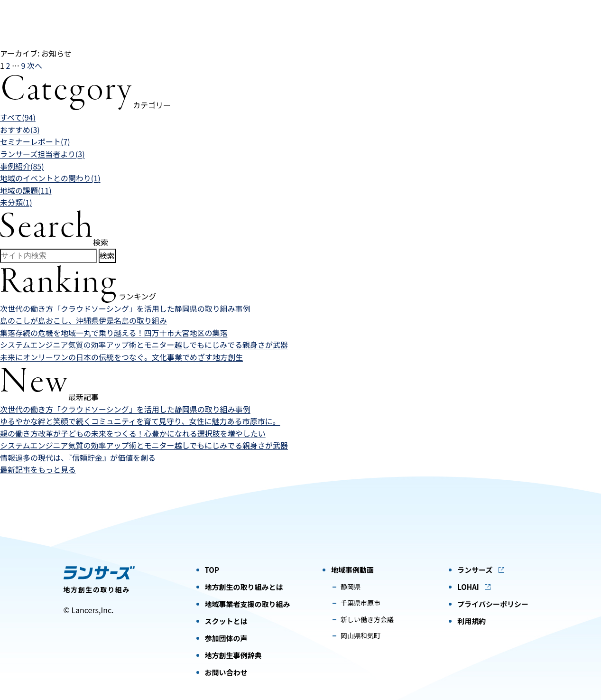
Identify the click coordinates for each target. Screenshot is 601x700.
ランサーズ (475, 570)
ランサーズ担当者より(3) (42, 154)
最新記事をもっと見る (38, 469)
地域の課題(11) (26, 190)
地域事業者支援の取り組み (248, 604)
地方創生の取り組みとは (244, 587)
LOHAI (468, 587)
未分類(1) (16, 202)
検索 (107, 255)
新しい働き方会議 (367, 619)
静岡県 (351, 587)
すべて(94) (18, 117)
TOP (212, 570)
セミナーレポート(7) (35, 141)
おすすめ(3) (20, 130)
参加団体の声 (226, 638)
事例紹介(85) (22, 166)
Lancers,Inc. (92, 610)
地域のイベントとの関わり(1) (50, 178)
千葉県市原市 (361, 603)
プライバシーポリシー (493, 604)
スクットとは (226, 621)
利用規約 (472, 621)
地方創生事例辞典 (233, 655)
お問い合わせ (226, 672)
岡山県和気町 (361, 635)
